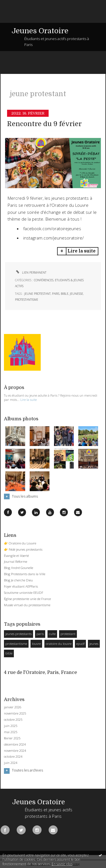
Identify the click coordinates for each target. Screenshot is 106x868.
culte (52, 634)
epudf (80, 644)
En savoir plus (62, 864)
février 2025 (12, 738)
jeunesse (76, 294)
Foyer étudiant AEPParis (21, 586)
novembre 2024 (15, 751)
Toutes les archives (27, 770)
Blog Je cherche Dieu (18, 580)
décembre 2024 (15, 744)
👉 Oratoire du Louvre (20, 543)
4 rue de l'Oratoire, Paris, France (40, 672)
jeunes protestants (19, 634)
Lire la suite (82, 251)
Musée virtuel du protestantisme (27, 605)
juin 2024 (11, 763)
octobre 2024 (13, 757)
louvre (36, 644)
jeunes (94, 644)
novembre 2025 (15, 713)
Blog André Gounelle (19, 568)
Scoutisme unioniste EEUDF (24, 593)
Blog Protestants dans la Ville (25, 574)
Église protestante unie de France (27, 599)
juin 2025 (11, 726)
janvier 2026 (13, 707)
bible (65, 294)
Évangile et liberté (16, 556)
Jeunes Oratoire (40, 31)
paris (56, 294)
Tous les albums (25, 496)
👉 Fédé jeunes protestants (23, 549)
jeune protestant (37, 294)
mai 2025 (11, 732)
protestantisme (27, 300)
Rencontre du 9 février (44, 124)
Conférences (44, 280)
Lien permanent (31, 273)
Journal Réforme (16, 562)
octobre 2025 (13, 720)
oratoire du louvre (59, 644)
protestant (68, 634)
